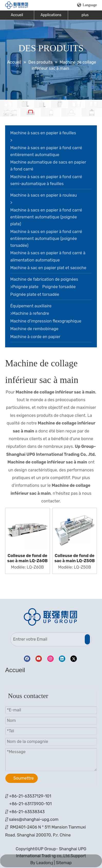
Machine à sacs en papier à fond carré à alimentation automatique (48, 256)
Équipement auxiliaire (31, 306)
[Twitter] (74, 659)
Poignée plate (25, 287)
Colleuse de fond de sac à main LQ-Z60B (27, 558)
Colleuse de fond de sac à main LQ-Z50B (75, 558)
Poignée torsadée (59, 287)
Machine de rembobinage (34, 329)
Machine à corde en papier (35, 337)
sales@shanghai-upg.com (34, 819)
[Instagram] (50, 659)
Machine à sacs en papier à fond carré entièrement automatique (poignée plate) (46, 217)
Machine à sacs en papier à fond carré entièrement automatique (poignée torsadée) (46, 239)
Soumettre (24, 778)
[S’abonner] (87, 639)
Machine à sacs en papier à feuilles (43, 133)
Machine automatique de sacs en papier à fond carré (48, 166)
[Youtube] (39, 659)
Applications (51, 15)
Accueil (17, 15)
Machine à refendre (31, 313)
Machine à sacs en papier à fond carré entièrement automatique (46, 151)
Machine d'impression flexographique (46, 321)
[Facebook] (27, 659)
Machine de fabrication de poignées (44, 279)
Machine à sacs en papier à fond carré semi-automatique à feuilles (46, 180)
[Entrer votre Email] (47, 639)
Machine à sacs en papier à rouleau (44, 195)
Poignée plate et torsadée (35, 294)
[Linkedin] (62, 659)
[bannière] (51, 108)
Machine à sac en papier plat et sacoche (48, 268)
